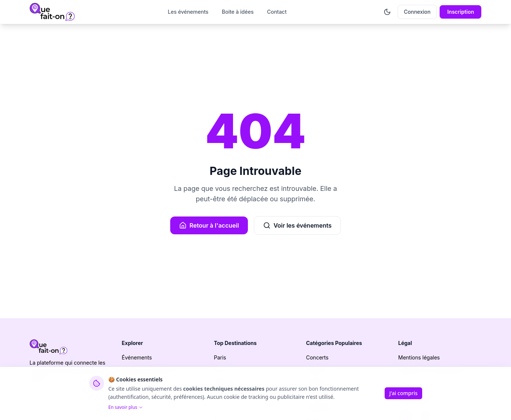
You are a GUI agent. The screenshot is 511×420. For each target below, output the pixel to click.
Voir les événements (297, 225)
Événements (137, 357)
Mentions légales (419, 357)
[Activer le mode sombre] (387, 12)
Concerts (317, 357)
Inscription (460, 12)
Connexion (417, 12)
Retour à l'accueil (209, 225)
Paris (220, 357)
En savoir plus (126, 407)
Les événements (188, 12)
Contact (277, 12)
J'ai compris (403, 393)
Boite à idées (238, 12)
